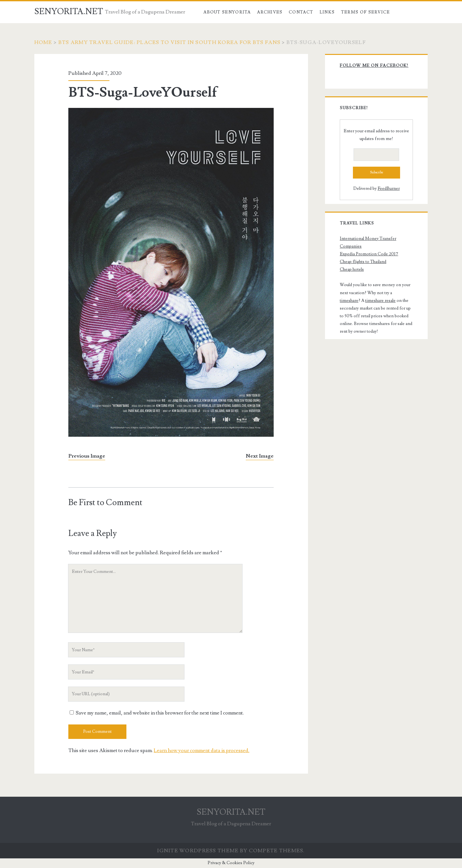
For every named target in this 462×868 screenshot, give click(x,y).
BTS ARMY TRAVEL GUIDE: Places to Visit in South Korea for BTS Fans (169, 42)
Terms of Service (366, 12)
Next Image (260, 456)
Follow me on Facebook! (374, 66)
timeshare (349, 301)
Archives (270, 12)
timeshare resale (380, 301)
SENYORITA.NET (69, 12)
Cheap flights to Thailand (363, 262)
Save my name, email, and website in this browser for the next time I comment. (160, 713)
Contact (301, 12)
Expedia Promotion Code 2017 (369, 254)
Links (327, 12)
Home (43, 42)
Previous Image (87, 456)
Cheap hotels (352, 269)
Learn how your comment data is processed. (201, 750)
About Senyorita (227, 12)
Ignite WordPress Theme (198, 851)
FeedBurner (389, 189)
